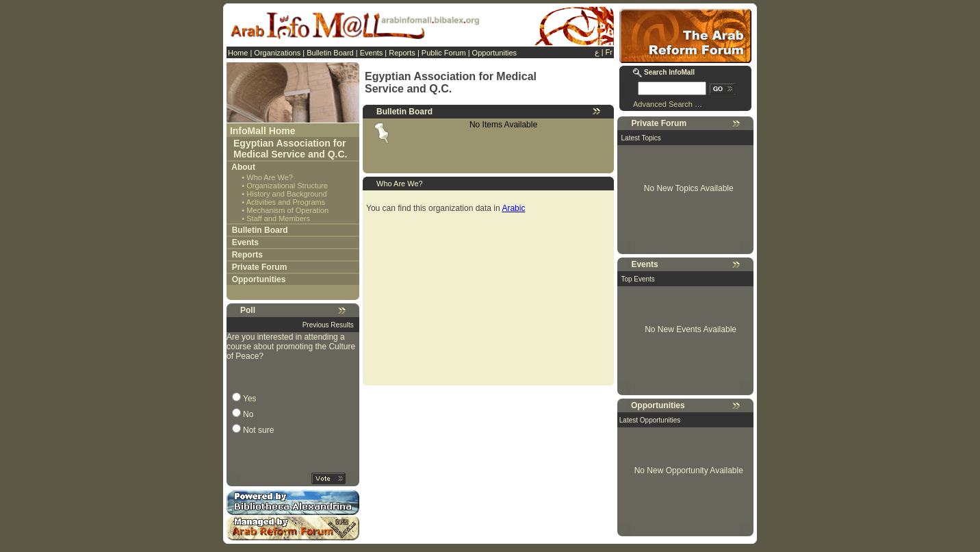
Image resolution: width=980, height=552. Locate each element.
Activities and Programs (286, 202)
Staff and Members (278, 218)
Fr (609, 52)
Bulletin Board (330, 53)
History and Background (286, 194)
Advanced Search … (668, 104)
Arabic (513, 208)
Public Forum (444, 53)
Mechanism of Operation (287, 210)
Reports (402, 53)
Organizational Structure (287, 186)
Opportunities (494, 53)
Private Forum (260, 267)
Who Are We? (270, 177)
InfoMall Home (263, 131)
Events (372, 53)
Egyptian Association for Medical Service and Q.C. (291, 149)
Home (238, 53)
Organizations (277, 53)
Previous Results (328, 325)
